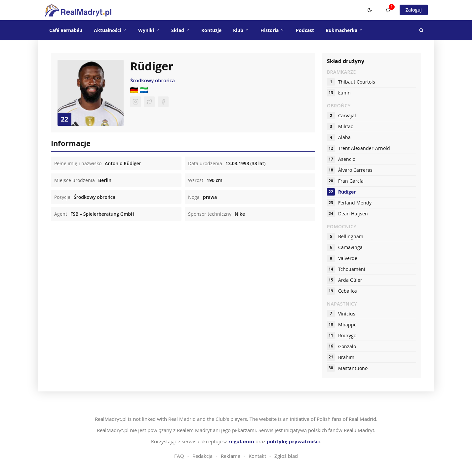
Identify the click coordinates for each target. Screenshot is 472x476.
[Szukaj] (421, 30)
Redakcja (202, 456)
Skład (180, 30)
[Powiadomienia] (388, 10)
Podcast (305, 30)
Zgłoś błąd (286, 456)
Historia (272, 30)
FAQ (179, 456)
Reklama (231, 456)
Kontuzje (211, 30)
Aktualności (110, 30)
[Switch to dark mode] (370, 10)
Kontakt (257, 456)
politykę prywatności (293, 441)
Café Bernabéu (66, 30)
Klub (241, 30)
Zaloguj (414, 10)
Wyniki (149, 30)
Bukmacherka (344, 30)
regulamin (241, 441)
